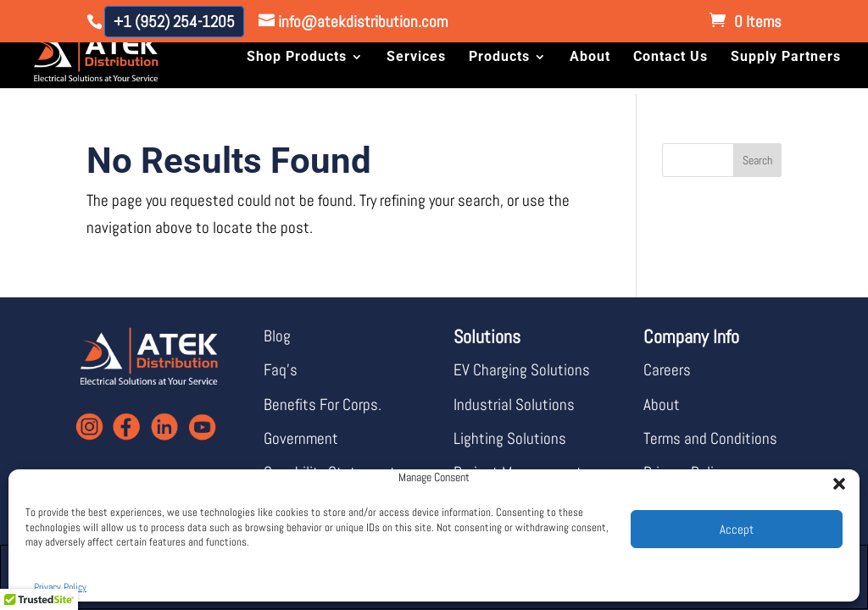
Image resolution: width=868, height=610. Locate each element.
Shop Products (297, 58)
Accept (737, 529)
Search (757, 160)
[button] (834, 479)
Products (499, 58)
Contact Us (670, 58)
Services (416, 58)
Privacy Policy (60, 587)
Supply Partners (786, 58)
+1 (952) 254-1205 (174, 22)
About (590, 58)
